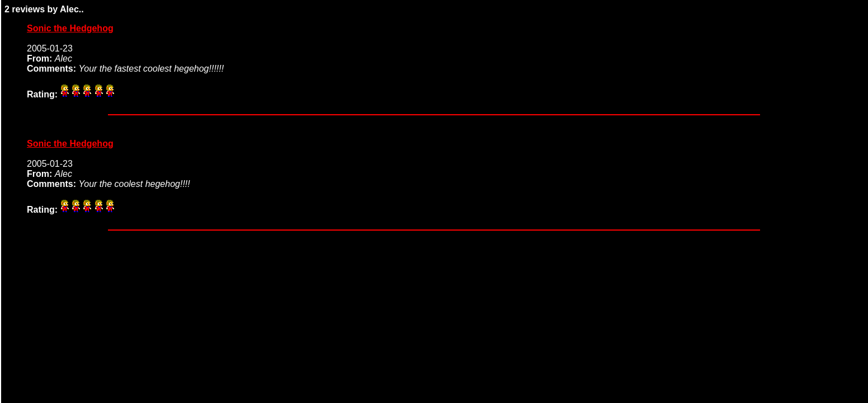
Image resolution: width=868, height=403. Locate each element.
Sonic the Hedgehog (70, 28)
